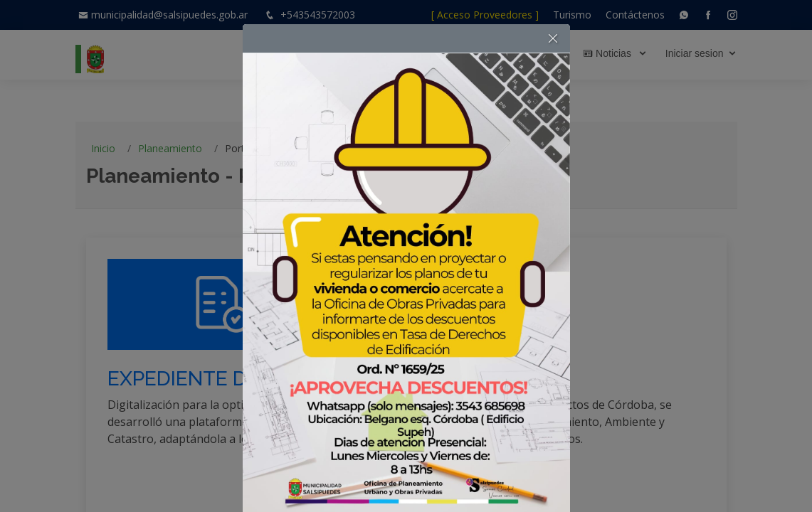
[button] (553, 38)
